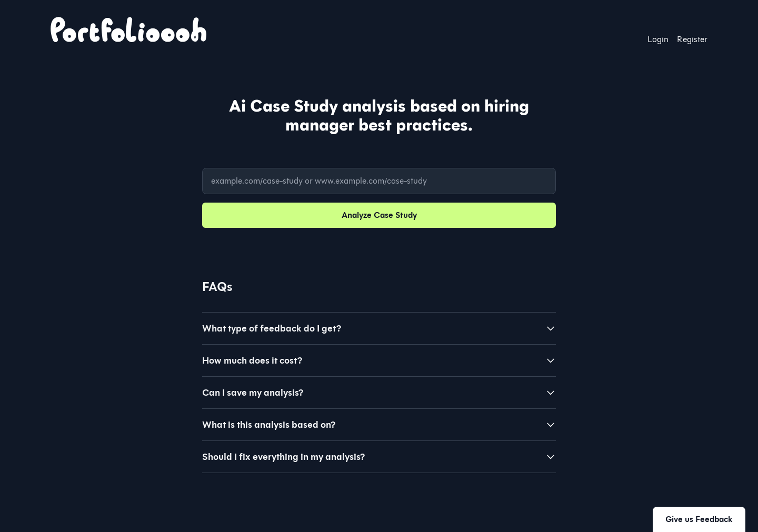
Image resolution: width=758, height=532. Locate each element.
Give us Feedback (699, 519)
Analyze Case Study (379, 215)
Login (658, 39)
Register (692, 39)
